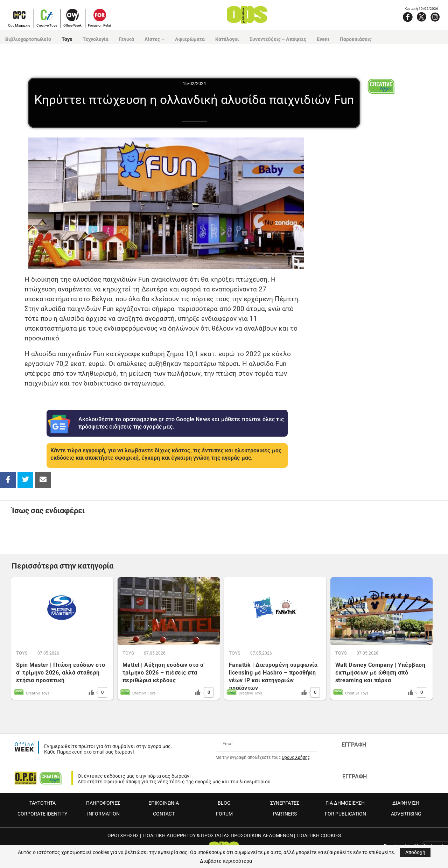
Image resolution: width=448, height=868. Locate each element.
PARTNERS (285, 814)
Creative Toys (47, 25)
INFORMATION (103, 814)
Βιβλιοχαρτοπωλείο (28, 39)
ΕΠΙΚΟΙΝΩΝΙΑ (164, 803)
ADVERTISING (406, 814)
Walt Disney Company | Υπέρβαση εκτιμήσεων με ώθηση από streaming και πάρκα (380, 673)
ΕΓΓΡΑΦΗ (354, 745)
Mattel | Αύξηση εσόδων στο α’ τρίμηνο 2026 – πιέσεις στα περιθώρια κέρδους (164, 673)
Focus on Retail (100, 25)
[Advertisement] (375, 241)
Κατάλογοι (227, 39)
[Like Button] (91, 692)
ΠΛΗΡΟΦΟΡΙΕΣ (103, 803)
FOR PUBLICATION (345, 814)
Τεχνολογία (96, 39)
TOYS (22, 653)
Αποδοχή (415, 852)
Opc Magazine (19, 25)
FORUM (224, 814)
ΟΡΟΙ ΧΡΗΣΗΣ (123, 835)
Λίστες (152, 39)
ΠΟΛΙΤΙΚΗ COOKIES (319, 835)
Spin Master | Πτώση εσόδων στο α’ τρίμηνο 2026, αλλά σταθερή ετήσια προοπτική (61, 673)
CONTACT (164, 814)
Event (323, 39)
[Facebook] (408, 17)
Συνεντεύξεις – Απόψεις (278, 39)
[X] (421, 17)
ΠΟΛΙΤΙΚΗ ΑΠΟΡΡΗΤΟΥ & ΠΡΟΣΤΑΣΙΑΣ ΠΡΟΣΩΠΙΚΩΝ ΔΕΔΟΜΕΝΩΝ (218, 835)
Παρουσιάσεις (356, 39)
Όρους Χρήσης (296, 757)
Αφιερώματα (190, 39)
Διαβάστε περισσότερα (226, 861)
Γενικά (127, 39)
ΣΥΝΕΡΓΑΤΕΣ (285, 803)
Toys (67, 39)
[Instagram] (435, 17)
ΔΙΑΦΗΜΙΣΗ (406, 803)
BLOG (224, 803)
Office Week (72, 25)
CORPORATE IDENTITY (42, 814)
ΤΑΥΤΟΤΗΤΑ (43, 803)
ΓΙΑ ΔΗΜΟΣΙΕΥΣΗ (345, 803)
